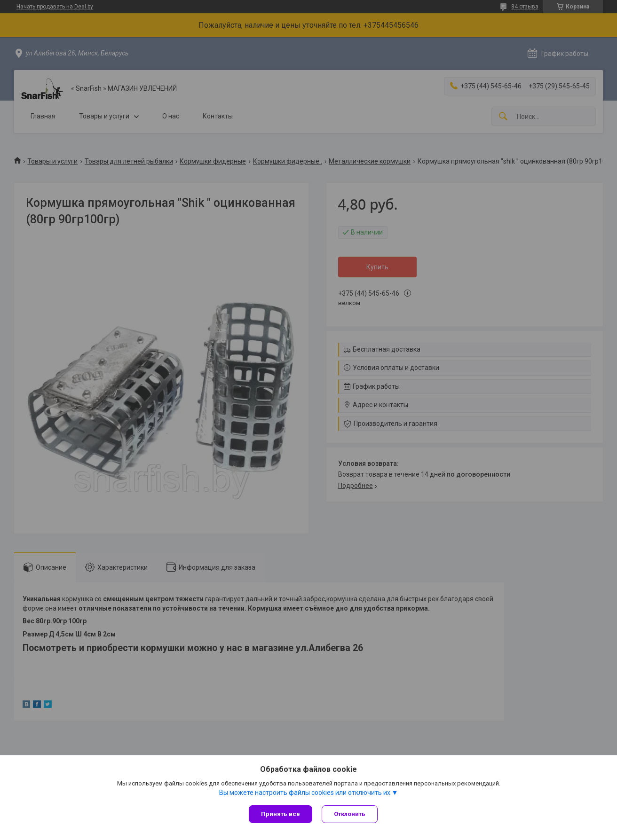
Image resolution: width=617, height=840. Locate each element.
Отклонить (350, 814)
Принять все (281, 814)
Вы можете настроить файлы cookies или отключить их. (305, 793)
